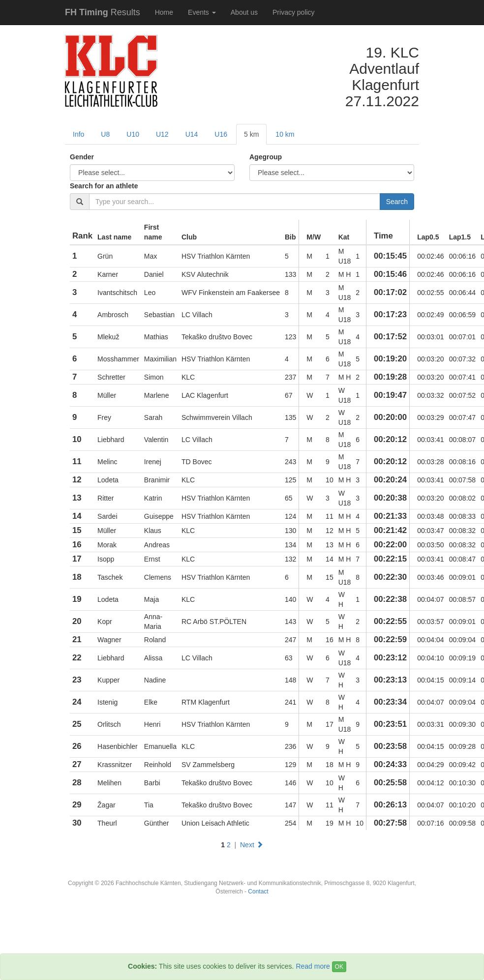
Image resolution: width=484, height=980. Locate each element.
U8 (105, 134)
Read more (313, 966)
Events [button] (202, 12)
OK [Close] (339, 967)
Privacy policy (294, 12)
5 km (251, 134)
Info (78, 134)
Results (103, 12)
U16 (221, 134)
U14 (192, 134)
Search (397, 202)
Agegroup (266, 157)
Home (164, 12)
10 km (285, 134)
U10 (133, 134)
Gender (82, 157)
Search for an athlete (104, 186)
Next (252, 845)
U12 (162, 134)
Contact (258, 891)
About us (244, 12)
